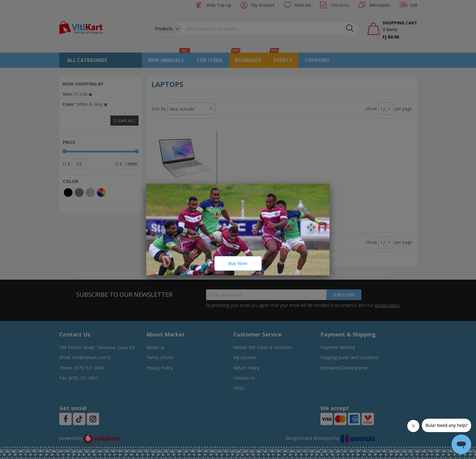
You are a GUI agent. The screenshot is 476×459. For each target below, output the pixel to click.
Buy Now (238, 263)
